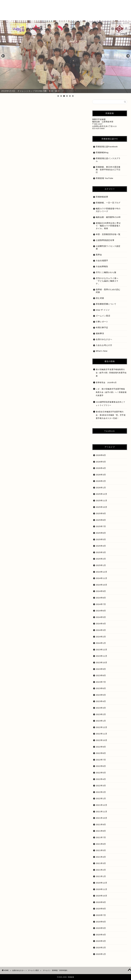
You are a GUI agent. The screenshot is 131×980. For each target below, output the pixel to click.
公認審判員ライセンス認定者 (108, 247)
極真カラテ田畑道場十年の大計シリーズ (108, 210)
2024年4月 (101, 624)
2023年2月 (101, 714)
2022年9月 (101, 747)
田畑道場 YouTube (105, 178)
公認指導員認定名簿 (105, 240)
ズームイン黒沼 (14, 105)
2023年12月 (102, 650)
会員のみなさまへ (104, 339)
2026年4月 (101, 468)
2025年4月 (101, 546)
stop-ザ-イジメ (103, 310)
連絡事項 (100, 333)
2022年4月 (101, 779)
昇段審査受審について (106, 304)
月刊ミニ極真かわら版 (106, 272)
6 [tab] (73, 96)
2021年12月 (102, 805)
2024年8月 (101, 598)
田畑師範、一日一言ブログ (108, 203)
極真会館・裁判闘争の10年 (108, 217)
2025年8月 (101, 520)
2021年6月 (101, 844)
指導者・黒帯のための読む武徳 (108, 291)
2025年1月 (101, 565)
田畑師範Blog (102, 152)
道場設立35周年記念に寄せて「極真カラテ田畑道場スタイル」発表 (108, 226)
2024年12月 (102, 572)
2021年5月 (101, 850)
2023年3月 (101, 708)
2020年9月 (101, 902)
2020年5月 (101, 928)
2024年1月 (101, 643)
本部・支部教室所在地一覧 (108, 234)
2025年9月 (101, 513)
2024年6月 (101, 611)
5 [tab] (70, 96)
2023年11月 (102, 656)
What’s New (102, 351)
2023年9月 (101, 669)
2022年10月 (102, 740)
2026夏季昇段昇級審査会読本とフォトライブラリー (110, 404)
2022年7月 (101, 760)
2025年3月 (101, 552)
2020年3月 (101, 941)
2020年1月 (101, 954)
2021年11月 (102, 812)
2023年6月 (101, 688)
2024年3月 (101, 630)
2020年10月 (102, 896)
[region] (65, 57)
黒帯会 (99, 255)
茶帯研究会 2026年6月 (106, 383)
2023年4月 (101, 701)
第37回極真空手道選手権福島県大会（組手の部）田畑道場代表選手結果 (111, 373)
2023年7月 (101, 682)
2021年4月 (101, 857)
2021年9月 (101, 824)
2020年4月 (101, 935)
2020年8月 (101, 909)
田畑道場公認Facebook (107, 147)
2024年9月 (101, 591)
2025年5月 (101, 539)
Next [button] (128, 56)
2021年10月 (102, 818)
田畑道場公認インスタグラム (108, 160)
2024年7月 (101, 604)
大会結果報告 (102, 266)
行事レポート (102, 322)
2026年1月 (101, 488)
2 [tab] (61, 96)
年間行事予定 (102, 327)
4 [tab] (67, 96)
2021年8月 (101, 831)
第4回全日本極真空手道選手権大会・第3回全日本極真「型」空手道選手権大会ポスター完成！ (111, 415)
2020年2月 (101, 948)
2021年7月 (101, 837)
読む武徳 (100, 298)
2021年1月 (101, 876)
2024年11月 (102, 578)
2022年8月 (101, 753)
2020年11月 (102, 889)
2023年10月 (102, 662)
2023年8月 (101, 675)
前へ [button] (3, 56)
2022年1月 (101, 798)
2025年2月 (101, 559)
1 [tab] (58, 96)
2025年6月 (101, 533)
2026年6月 (101, 455)
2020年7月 (101, 915)
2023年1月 (101, 721)
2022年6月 (101, 766)
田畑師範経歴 (102, 197)
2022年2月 (101, 792)
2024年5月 (101, 617)
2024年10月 (102, 585)
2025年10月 (102, 507)
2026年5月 (101, 462)
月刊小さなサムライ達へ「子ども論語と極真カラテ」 (107, 281)
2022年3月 (101, 786)
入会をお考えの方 (104, 345)
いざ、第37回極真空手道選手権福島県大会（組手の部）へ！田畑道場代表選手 (111, 392)
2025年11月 (102, 501)
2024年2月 (101, 637)
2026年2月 (101, 481)
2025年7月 (101, 526)
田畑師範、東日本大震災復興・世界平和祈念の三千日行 (108, 170)
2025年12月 (102, 494)
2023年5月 (101, 695)
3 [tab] (64, 96)
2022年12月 (102, 727)
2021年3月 (101, 863)
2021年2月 (101, 870)
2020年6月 (101, 922)
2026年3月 (101, 475)
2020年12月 (102, 883)
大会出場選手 (102, 261)
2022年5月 (101, 773)
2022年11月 (102, 734)
